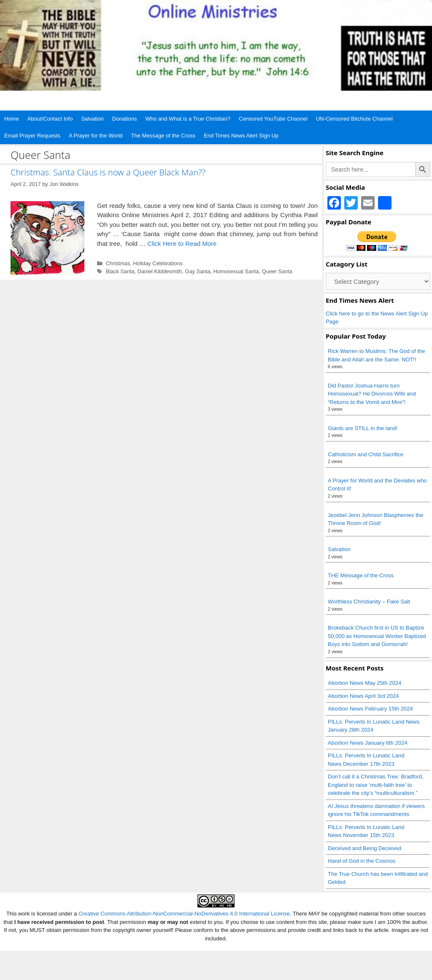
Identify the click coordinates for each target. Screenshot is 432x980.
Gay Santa (197, 271)
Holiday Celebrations (158, 263)
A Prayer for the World (96, 136)
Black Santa (120, 271)
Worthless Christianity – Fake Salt (369, 602)
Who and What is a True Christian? (188, 119)
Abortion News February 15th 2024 (370, 709)
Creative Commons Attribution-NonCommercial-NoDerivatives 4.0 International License (184, 914)
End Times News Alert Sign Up (241, 136)
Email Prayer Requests (32, 136)
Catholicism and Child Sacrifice (366, 454)
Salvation (92, 119)
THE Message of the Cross (361, 575)
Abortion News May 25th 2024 (364, 683)
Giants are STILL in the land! (363, 428)
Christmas (118, 263)
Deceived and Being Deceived (364, 848)
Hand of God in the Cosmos (362, 861)
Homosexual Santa (236, 271)
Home (12, 119)
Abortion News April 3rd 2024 (363, 696)
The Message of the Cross (163, 136)
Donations (125, 119)
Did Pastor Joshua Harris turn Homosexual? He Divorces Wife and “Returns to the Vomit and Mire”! (372, 394)
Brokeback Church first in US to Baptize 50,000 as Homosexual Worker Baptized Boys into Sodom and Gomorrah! (377, 636)
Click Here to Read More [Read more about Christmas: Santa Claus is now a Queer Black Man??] (182, 244)
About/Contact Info (50, 119)
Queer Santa (277, 271)
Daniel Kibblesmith (160, 271)
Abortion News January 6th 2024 (368, 743)
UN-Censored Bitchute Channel (354, 119)
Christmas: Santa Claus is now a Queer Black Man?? (108, 172)
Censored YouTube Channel (273, 119)
